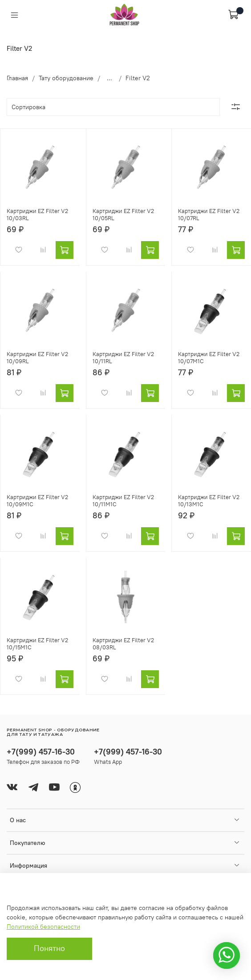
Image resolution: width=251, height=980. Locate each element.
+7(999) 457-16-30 (41, 752)
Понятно (49, 948)
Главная (17, 78)
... (109, 78)
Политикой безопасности (43, 927)
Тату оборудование (66, 78)
